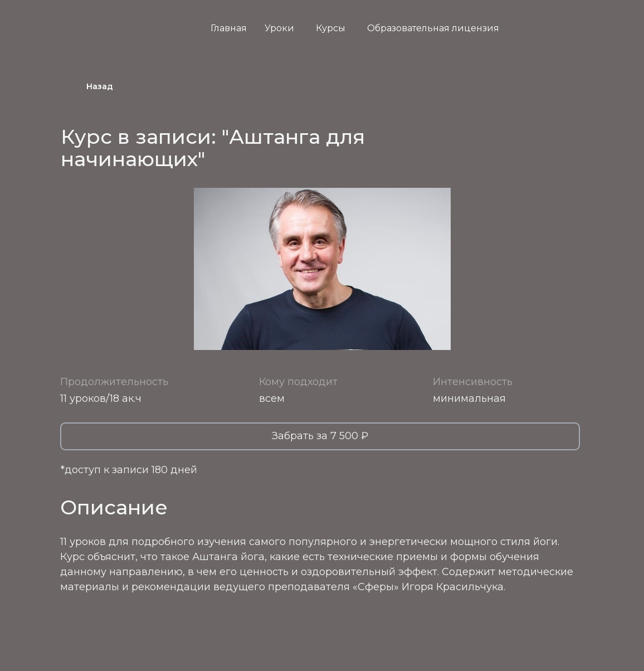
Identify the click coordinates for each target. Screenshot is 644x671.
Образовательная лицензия (433, 28)
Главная (229, 28)
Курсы (331, 28)
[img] (567, 32)
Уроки (279, 28)
